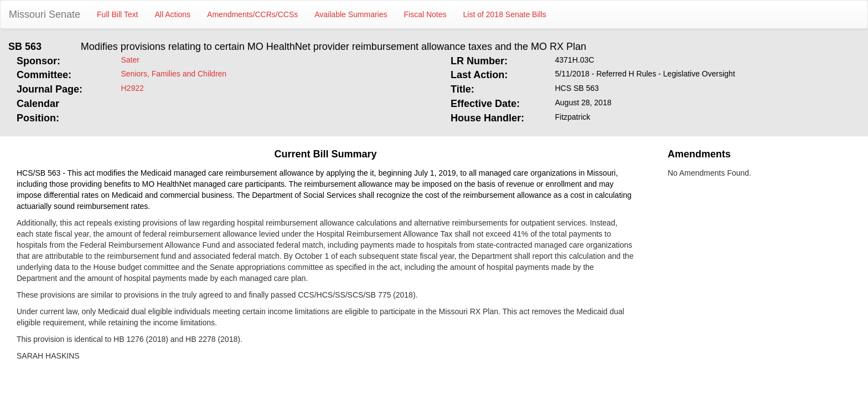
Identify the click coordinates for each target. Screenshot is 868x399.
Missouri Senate (45, 14)
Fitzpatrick (573, 117)
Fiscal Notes (425, 14)
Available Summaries (351, 14)
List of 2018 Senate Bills (505, 14)
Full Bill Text (117, 14)
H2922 (133, 88)
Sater (130, 60)
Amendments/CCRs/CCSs (252, 14)
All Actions (173, 14)
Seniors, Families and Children (174, 74)
